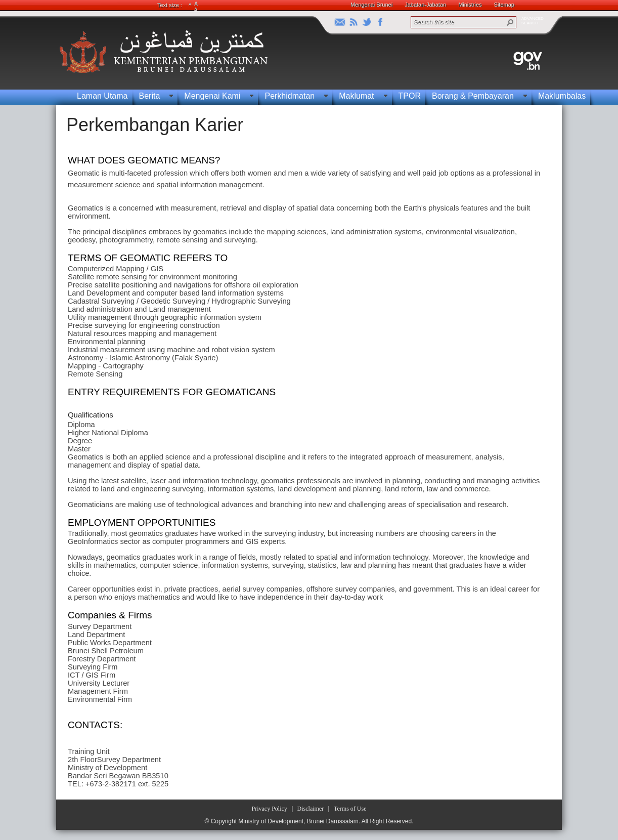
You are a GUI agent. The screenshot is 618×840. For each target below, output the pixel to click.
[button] (510, 22)
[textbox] (306, 468)
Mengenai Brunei (371, 5)
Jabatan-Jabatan (425, 5)
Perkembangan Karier (155, 125)
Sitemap (504, 5)
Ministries (470, 5)
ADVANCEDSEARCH (533, 21)
